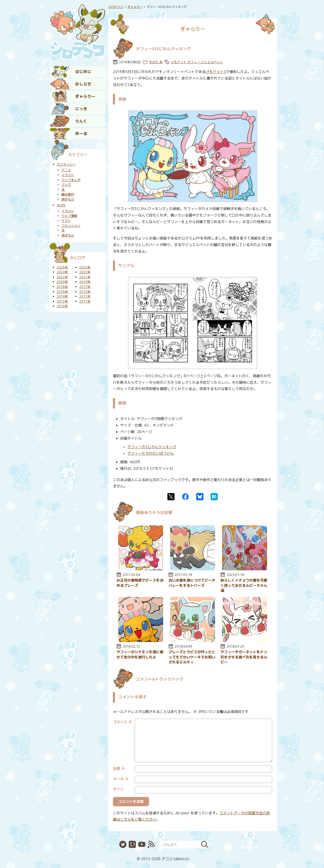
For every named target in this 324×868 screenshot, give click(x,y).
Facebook (185, 497)
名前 (119, 768)
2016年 (62, 292)
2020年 (62, 282)
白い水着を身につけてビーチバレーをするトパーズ (192, 583)
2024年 (62, 272)
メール (121, 779)
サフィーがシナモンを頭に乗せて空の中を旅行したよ (140, 654)
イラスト (68, 175)
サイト (118, 789)
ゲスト (66, 221)
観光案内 (68, 194)
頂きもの (68, 199)
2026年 (62, 267)
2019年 (85, 282)
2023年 (85, 272)
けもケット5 (216, 72)
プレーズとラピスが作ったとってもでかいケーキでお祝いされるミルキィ (192, 657)
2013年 (85, 297)
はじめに (83, 72)
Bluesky (200, 497)
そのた (154, 62)
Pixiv (132, 844)
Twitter (171, 497)
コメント (123, 722)
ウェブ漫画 (69, 216)
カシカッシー (66, 164)
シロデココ (116, 7)
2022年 (62, 277)
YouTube (142, 844)
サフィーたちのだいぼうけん (151, 453)
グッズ (66, 185)
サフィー (194, 62)
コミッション (71, 226)
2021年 (85, 277)
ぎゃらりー (85, 96)
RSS (151, 844)
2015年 (85, 292)
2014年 (62, 297)
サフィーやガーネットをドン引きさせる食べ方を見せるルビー (244, 657)
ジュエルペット (212, 62)
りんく (81, 121)
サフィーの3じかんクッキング (152, 447)
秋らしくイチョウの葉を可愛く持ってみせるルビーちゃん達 (244, 585)
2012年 (62, 302)
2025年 (85, 267)
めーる (81, 134)
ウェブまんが (71, 180)
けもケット (179, 62)
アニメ (66, 170)
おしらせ (83, 84)
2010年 (62, 306)
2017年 (85, 287)
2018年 (62, 287)
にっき (81, 109)
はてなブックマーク (214, 497)
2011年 (85, 302)
